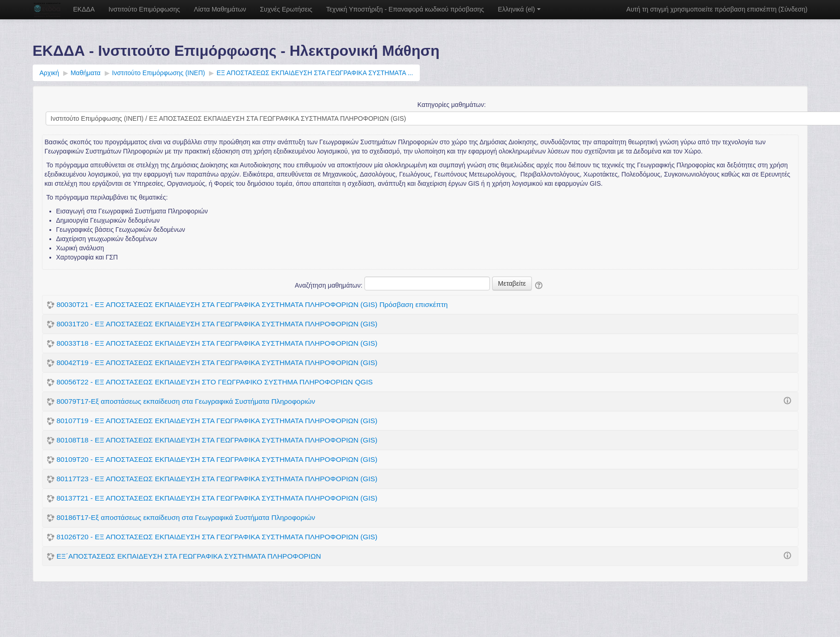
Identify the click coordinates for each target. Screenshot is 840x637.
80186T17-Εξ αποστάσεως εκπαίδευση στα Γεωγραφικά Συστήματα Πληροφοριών (186, 517)
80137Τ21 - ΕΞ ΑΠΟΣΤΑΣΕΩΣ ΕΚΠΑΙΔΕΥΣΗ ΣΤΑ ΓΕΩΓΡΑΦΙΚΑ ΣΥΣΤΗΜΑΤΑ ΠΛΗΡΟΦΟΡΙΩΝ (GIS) (217, 498)
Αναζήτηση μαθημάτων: (329, 285)
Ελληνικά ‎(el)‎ (519, 9)
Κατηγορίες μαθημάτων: (452, 105)
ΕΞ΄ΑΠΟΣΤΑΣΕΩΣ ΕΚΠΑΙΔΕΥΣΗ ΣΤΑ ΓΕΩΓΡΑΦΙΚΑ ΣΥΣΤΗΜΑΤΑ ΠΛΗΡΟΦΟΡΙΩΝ (189, 556)
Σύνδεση (793, 9)
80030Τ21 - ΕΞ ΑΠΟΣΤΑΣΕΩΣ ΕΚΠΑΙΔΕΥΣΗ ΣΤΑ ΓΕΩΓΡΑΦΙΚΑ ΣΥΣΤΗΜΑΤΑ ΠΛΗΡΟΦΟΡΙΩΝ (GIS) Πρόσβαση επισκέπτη (252, 304)
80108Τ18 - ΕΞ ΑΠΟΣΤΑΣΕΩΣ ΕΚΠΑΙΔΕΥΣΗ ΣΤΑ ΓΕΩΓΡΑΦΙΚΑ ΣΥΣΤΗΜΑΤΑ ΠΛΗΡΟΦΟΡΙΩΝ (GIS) (217, 440)
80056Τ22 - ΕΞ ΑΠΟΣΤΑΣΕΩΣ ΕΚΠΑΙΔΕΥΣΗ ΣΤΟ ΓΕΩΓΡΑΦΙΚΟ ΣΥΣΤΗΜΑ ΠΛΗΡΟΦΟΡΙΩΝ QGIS (215, 382)
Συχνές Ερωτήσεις (286, 9)
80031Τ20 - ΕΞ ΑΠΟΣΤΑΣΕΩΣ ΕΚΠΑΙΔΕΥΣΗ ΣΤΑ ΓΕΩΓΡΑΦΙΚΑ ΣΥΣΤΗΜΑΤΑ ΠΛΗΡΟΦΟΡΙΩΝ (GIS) (217, 324)
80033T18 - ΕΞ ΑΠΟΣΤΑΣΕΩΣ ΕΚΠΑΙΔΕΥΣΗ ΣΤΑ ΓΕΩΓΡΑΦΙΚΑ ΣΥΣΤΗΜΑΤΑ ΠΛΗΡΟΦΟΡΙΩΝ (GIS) (217, 343)
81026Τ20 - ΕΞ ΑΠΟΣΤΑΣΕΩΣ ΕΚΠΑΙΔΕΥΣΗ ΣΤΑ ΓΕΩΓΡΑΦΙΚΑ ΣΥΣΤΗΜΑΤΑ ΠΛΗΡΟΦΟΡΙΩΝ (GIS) (217, 537)
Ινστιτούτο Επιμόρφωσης (144, 9)
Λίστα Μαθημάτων (220, 9)
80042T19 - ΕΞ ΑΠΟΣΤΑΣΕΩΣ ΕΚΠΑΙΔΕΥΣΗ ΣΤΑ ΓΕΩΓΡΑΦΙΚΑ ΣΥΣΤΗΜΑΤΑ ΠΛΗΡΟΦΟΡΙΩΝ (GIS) (217, 363)
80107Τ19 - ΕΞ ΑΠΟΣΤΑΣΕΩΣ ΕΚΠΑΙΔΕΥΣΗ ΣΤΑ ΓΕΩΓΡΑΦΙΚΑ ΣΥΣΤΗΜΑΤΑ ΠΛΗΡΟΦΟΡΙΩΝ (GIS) (217, 421)
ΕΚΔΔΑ (84, 9)
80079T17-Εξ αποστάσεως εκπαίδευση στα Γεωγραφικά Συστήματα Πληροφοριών (186, 401)
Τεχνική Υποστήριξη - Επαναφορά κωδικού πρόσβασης (405, 9)
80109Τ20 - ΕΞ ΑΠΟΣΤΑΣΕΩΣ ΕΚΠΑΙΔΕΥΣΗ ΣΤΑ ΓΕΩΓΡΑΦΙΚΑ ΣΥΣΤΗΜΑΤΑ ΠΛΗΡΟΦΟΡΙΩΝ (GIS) (217, 459)
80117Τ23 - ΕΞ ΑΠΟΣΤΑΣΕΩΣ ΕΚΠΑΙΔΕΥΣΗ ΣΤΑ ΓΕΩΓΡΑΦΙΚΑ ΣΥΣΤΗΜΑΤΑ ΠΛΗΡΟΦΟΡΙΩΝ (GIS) (217, 479)
